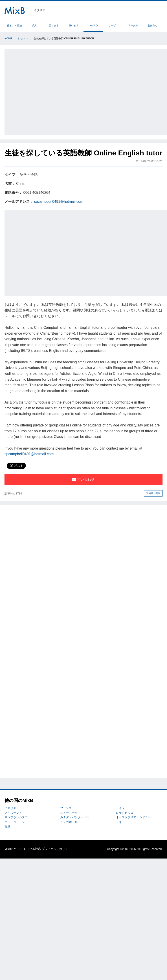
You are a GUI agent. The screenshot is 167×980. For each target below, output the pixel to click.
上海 (119, 822)
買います (74, 25)
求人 (34, 25)
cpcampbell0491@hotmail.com (59, 202)
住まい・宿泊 (14, 25)
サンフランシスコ (16, 817)
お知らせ (153, 25)
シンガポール (69, 822)
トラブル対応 (32, 849)
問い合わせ (83, 479)
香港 (7, 827)
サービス (113, 25)
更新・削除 (153, 493)
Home (8, 38)
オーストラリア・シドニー (133, 817)
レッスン (93, 25)
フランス (66, 808)
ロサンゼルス (125, 813)
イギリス (10, 808)
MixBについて (13, 849)
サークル (133, 25)
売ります (54, 25)
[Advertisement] (42, 91)
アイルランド (13, 813)
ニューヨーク (69, 813)
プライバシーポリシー (56, 849)
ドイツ (120, 808)
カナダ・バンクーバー (75, 817)
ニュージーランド (16, 822)
